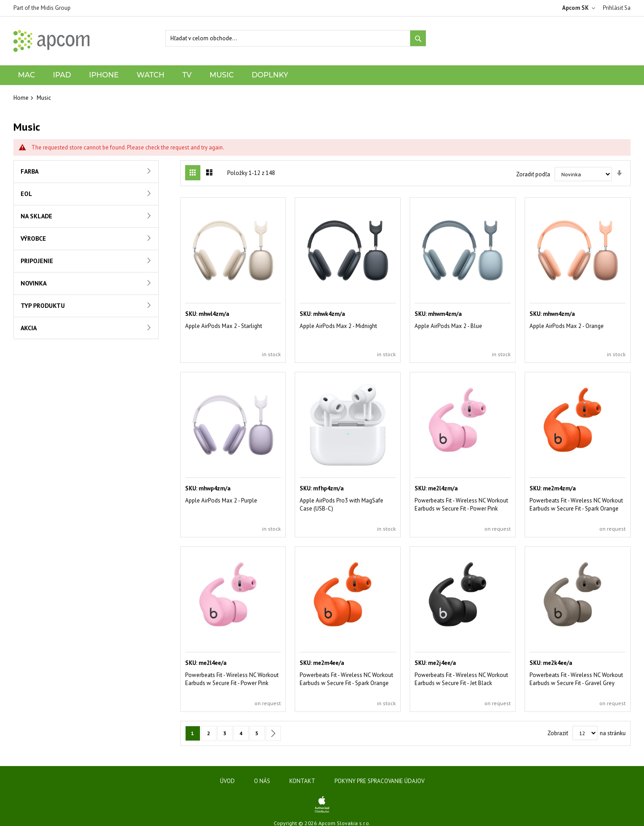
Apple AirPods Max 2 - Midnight (338, 326)
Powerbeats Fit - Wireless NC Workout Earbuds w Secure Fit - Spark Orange (576, 505)
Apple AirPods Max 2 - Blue (448, 326)
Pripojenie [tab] (37, 261)
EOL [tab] (26, 194)
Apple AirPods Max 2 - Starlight (224, 326)
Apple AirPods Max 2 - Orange (567, 326)
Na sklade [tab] (36, 216)
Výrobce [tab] (33, 238)
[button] (580, 8)
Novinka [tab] (34, 283)
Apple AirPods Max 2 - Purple (221, 500)
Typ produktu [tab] (43, 306)
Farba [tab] (30, 171)
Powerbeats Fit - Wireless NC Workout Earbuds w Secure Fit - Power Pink (461, 505)
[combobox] (296, 38)
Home (21, 98)
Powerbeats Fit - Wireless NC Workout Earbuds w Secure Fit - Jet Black (461, 679)
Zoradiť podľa (533, 174)
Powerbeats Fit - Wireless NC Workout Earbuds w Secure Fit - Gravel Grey (576, 679)
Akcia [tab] (29, 328)
